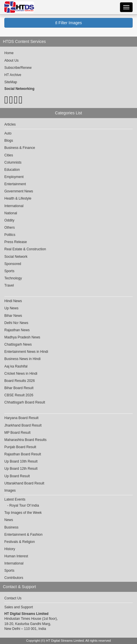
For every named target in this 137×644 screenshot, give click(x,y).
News (9, 520)
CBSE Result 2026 (19, 395)
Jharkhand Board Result (23, 425)
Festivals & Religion (20, 542)
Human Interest (16, 556)
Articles (10, 124)
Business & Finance (20, 148)
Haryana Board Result (21, 418)
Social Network (16, 257)
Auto (8, 133)
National (11, 213)
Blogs (9, 141)
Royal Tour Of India (24, 505)
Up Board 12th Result (21, 469)
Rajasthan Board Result (23, 454)
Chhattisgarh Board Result (25, 402)
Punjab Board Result (20, 447)
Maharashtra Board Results (25, 440)
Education (12, 170)
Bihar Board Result (19, 388)
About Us (11, 60)
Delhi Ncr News (16, 323)
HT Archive (13, 75)
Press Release (16, 242)
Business (11, 527)
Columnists (13, 162)
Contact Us (13, 598)
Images (10, 490)
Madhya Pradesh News (22, 337)
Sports (9, 271)
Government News (19, 191)
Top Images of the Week (23, 513)
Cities (9, 155)
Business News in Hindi (22, 359)
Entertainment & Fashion (23, 535)
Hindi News (13, 301)
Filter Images (69, 23)
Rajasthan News (17, 330)
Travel (9, 285)
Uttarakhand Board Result (24, 483)
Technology (13, 278)
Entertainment (15, 184)
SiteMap (11, 82)
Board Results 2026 (20, 381)
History (10, 549)
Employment (14, 177)
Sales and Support (19, 607)
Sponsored (13, 264)
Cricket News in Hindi (21, 374)
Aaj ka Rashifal (16, 366)
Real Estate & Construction (25, 249)
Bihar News (13, 316)
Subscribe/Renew (18, 68)
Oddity (9, 220)
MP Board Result (17, 433)
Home (9, 53)
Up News (11, 308)
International (14, 206)
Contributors (14, 578)
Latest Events (15, 499)
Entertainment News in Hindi (26, 352)
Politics (10, 235)
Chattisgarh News (18, 344)
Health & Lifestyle (18, 198)
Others (10, 228)
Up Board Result (17, 476)
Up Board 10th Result (21, 461)
